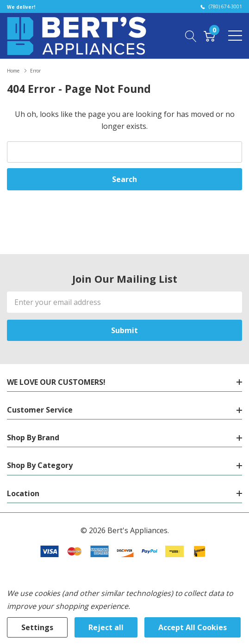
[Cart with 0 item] (209, 36)
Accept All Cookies (193, 627)
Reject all (106, 627)
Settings (37, 627)
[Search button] (191, 36)
